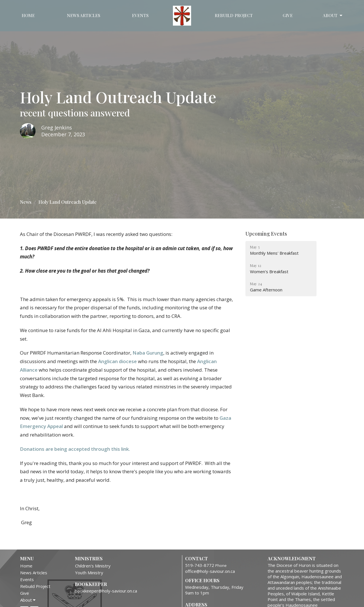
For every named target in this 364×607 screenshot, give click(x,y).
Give (288, 15)
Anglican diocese (117, 361)
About (333, 16)
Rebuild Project (234, 15)
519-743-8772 (200, 565)
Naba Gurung (148, 353)
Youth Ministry (89, 573)
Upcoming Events (266, 234)
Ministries (89, 558)
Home (28, 15)
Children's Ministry (93, 566)
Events (140, 15)
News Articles (83, 15)
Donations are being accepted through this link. (75, 449)
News (26, 202)
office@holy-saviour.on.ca (210, 571)
